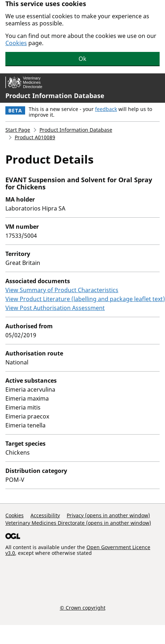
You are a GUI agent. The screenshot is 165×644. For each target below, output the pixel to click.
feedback (106, 109)
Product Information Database (55, 96)
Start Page (18, 130)
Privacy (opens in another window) (108, 515)
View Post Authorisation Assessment (55, 308)
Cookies (16, 43)
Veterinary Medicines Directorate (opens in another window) (78, 523)
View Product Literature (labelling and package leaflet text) (85, 299)
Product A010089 (35, 137)
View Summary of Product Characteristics (62, 290)
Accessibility (45, 515)
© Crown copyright (83, 607)
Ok (82, 59)
